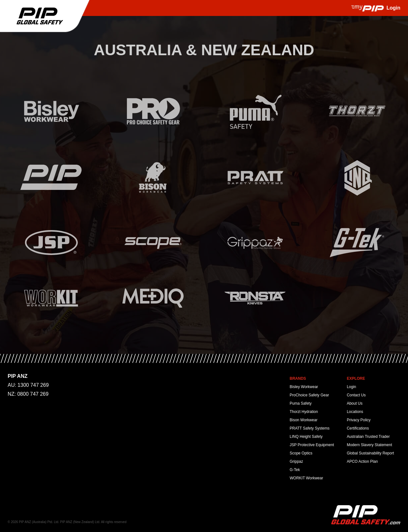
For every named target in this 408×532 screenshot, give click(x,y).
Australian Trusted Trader (368, 437)
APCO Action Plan (362, 461)
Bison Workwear (304, 420)
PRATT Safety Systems (310, 428)
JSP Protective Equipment (312, 445)
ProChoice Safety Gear (309, 395)
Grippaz (296, 461)
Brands (298, 378)
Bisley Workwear (304, 387)
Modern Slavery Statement (369, 445)
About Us (355, 403)
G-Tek (295, 470)
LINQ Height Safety (306, 437)
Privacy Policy (359, 420)
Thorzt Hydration (304, 412)
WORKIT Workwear (306, 478)
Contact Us (356, 395)
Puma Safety (301, 403)
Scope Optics (301, 453)
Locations (355, 412)
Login (351, 387)
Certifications (358, 428)
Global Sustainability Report (370, 453)
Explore (356, 378)
